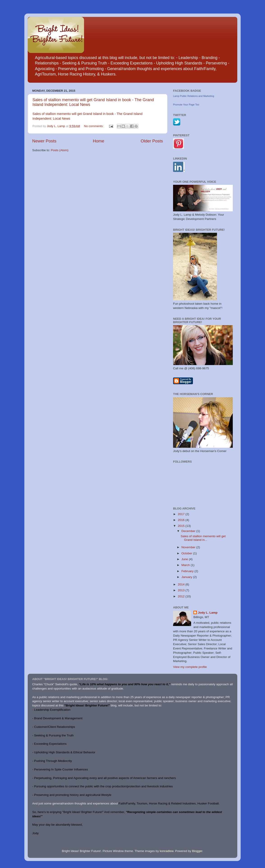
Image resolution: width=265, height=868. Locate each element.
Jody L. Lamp (208, 613)
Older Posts (152, 141)
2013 (182, 590)
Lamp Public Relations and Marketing (194, 96)
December (189, 531)
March (186, 565)
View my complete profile (190, 667)
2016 (182, 520)
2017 (182, 514)
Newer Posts (44, 141)
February (188, 571)
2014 (182, 584)
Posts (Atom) (60, 150)
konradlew (167, 851)
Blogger (197, 851)
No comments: (94, 126)
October (187, 553)
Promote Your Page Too (186, 105)
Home (98, 141)
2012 (182, 596)
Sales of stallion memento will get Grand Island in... (203, 538)
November (189, 547)
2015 (182, 526)
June (185, 559)
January (187, 577)
